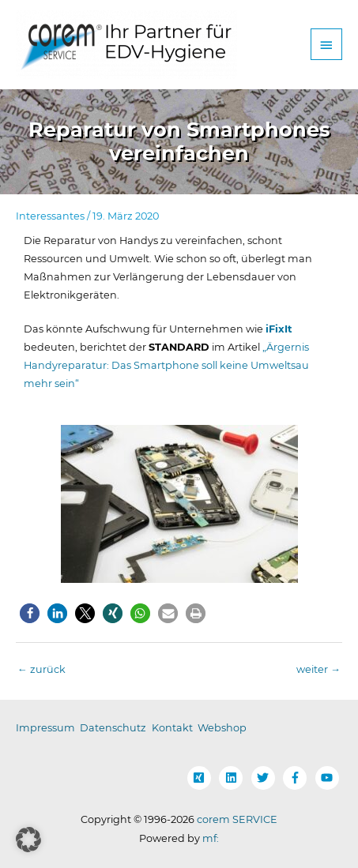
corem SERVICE (237, 819)
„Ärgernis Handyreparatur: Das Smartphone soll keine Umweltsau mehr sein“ (166, 365)
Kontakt (172, 728)
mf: (211, 838)
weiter (318, 669)
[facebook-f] (298, 778)
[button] (30, 613)
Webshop (222, 728)
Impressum (45, 728)
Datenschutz (113, 728)
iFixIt (279, 329)
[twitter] (266, 778)
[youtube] (329, 778)
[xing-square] (202, 778)
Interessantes (50, 216)
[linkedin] (234, 778)
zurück (41, 669)
